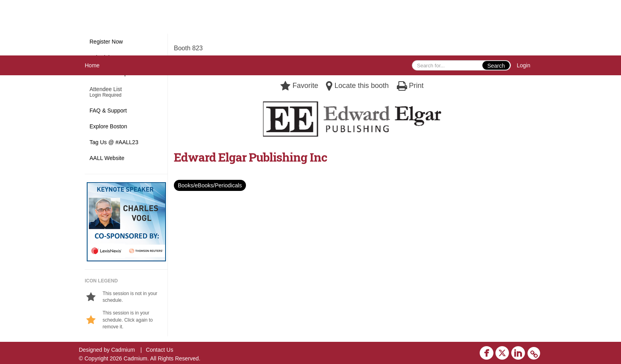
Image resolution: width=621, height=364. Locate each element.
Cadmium (123, 350)
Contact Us (159, 350)
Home (92, 65)
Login (524, 65)
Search (496, 66)
